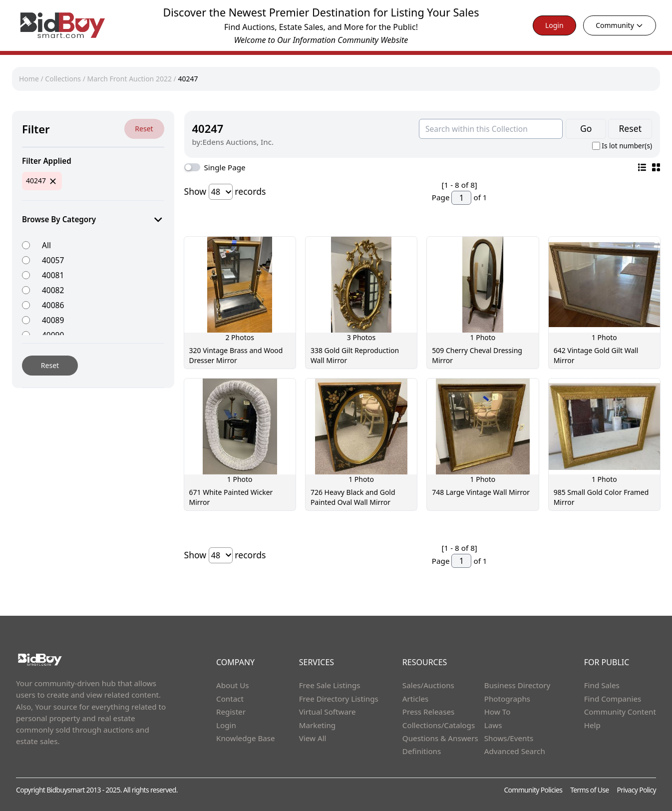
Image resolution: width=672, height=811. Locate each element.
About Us (233, 685)
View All (313, 738)
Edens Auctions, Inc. (238, 142)
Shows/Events (509, 738)
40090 (53, 335)
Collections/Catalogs (439, 725)
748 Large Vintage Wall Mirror (481, 492)
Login (554, 25)
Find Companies (613, 699)
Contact (230, 699)
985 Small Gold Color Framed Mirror (601, 497)
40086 (53, 305)
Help (592, 725)
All (46, 245)
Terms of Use (589, 790)
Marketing (317, 725)
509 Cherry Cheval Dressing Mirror (477, 355)
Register (231, 712)
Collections (63, 79)
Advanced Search (515, 751)
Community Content (620, 712)
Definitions (422, 751)
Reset (144, 129)
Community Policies (533, 790)
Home (29, 79)
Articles (415, 699)
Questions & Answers (440, 738)
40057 (53, 260)
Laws (493, 725)
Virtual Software (328, 712)
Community (620, 25)
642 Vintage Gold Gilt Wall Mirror (596, 355)
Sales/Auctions (428, 685)
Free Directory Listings (339, 699)
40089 (53, 320)
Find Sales (602, 685)
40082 (53, 290)
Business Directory (517, 685)
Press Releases (428, 712)
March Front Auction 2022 (130, 79)
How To (498, 712)
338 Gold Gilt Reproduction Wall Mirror (355, 355)
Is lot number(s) (627, 146)
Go (586, 128)
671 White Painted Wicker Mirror (231, 497)
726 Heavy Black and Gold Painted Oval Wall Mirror (353, 497)
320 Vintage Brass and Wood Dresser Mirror (236, 355)
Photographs (507, 699)
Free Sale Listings (330, 685)
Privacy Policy (636, 790)
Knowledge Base (246, 738)
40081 (53, 275)
